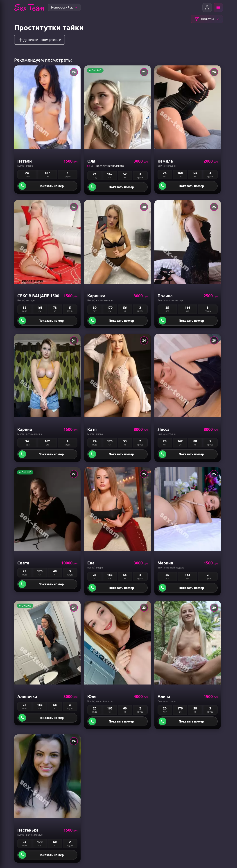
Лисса (164, 429)
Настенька (28, 830)
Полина (165, 296)
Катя (92, 429)
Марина (165, 563)
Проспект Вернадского (109, 166)
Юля (92, 696)
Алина (164, 696)
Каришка (96, 296)
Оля (91, 161)
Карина (25, 429)
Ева (91, 563)
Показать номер (51, 186)
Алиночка (27, 696)
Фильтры (207, 19)
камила (165, 161)
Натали (25, 161)
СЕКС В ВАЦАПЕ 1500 (38, 296)
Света (23, 563)
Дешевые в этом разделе (39, 40)
